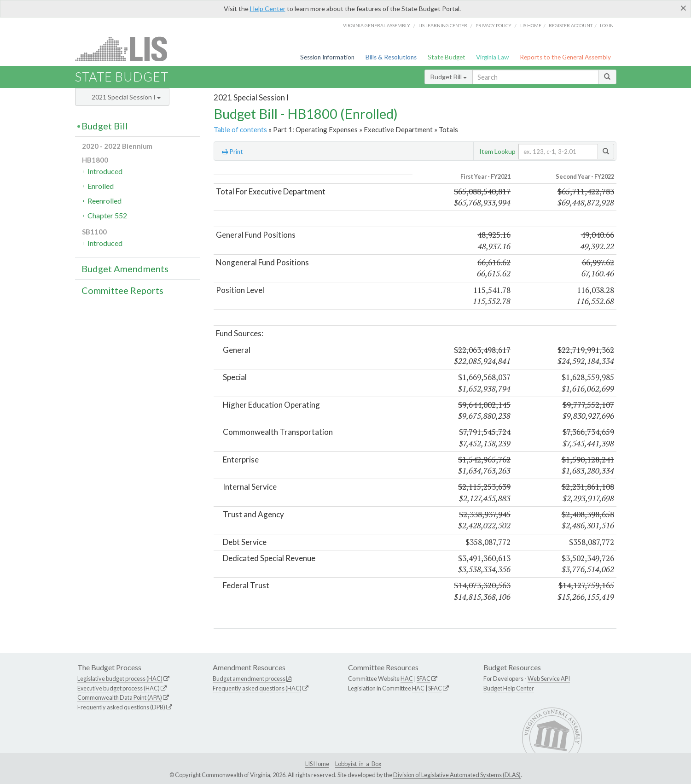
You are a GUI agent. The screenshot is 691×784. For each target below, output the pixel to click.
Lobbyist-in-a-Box (358, 764)
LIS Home (317, 764)
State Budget (447, 57)
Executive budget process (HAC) (119, 688)
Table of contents (240, 129)
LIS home (531, 25)
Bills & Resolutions (391, 57)
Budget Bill (449, 77)
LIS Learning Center (443, 25)
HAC (407, 679)
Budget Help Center (509, 688)
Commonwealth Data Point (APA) (120, 697)
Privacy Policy (494, 25)
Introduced (105, 171)
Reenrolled (105, 201)
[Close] (683, 8)
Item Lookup (497, 151)
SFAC (424, 679)
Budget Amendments (125, 269)
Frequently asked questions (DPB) (121, 707)
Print (232, 152)
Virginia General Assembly (377, 25)
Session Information (327, 57)
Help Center (268, 9)
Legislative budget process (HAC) (120, 679)
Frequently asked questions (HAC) (257, 688)
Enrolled (101, 186)
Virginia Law (492, 57)
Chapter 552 (107, 215)
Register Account (571, 25)
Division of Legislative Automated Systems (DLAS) (457, 775)
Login (607, 25)
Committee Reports (122, 290)
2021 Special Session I (126, 97)
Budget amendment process (249, 679)
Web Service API (549, 679)
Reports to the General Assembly (565, 57)
